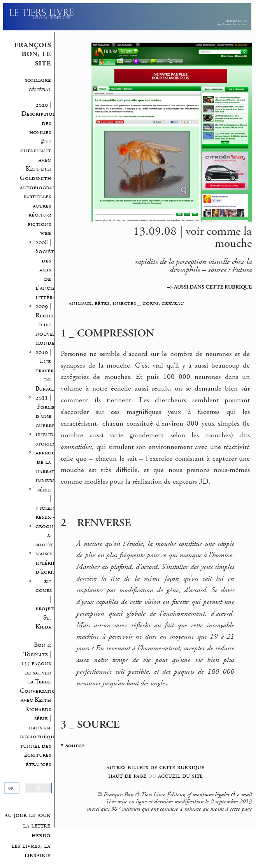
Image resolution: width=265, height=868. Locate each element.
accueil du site (180, 776)
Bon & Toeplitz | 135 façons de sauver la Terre (36, 663)
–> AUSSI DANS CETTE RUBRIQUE (210, 287)
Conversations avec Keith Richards (41, 700)
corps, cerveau (163, 303)
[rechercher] (11, 788)
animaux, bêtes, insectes (102, 303)
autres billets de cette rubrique (155, 767)
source (75, 745)
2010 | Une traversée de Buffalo (49, 371)
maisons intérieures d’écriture (52, 563)
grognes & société (47, 535)
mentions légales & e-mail (222, 795)
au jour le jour (27, 815)
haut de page (127, 776)
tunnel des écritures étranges (35, 755)
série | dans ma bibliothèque (39, 727)
